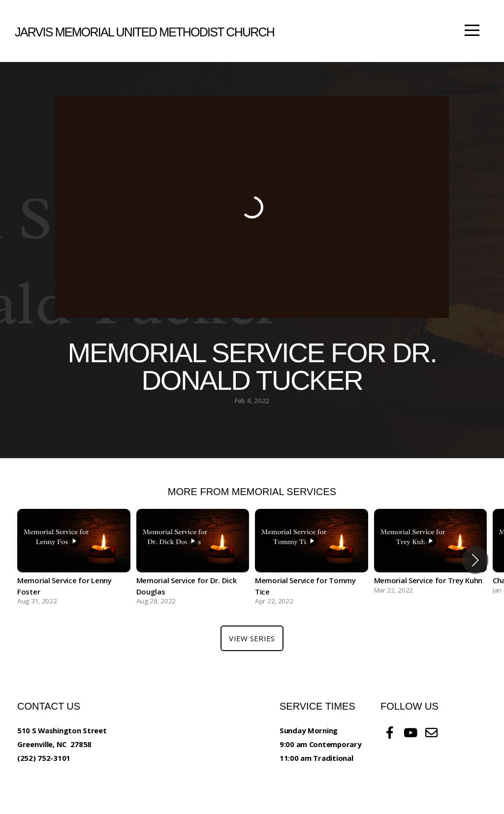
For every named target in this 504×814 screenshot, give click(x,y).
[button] (475, 560)
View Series (252, 638)
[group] (74, 560)
